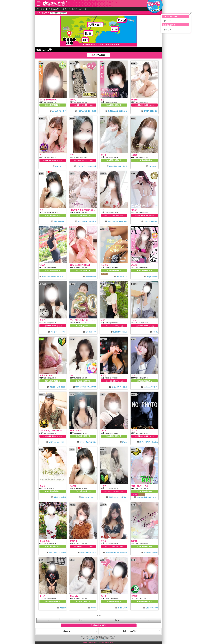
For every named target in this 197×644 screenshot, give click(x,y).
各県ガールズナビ (130, 631)
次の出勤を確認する (53, 105)
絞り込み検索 (99, 55)
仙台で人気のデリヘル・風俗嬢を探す (54, 6)
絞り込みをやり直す (99, 625)
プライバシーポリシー (102, 640)
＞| (149, 620)
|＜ (48, 620)
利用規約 (92, 640)
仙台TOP (67, 631)
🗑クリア (167, 21)
